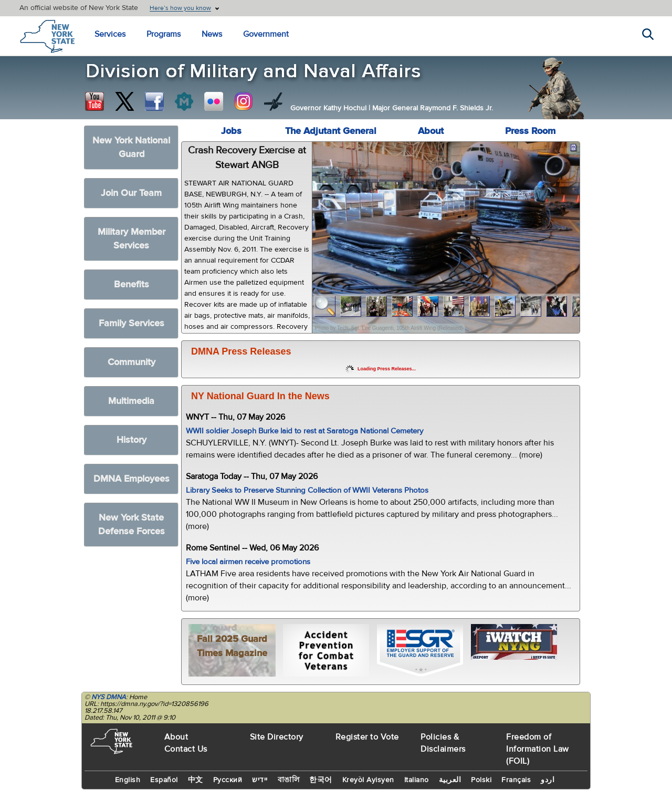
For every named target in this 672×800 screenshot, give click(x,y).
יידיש (260, 780)
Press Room (530, 131)
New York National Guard (131, 147)
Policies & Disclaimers (443, 743)
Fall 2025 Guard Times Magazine (232, 646)
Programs (164, 34)
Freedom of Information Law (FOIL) (538, 749)
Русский (228, 780)
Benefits (132, 284)
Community (132, 362)
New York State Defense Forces (132, 524)
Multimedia (131, 401)
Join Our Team (131, 193)
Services (110, 34)
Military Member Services (132, 239)
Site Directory (277, 737)
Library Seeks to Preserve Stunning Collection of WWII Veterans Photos (307, 490)
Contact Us (186, 749)
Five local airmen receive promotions (248, 562)
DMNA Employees (132, 479)
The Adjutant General (331, 131)
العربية (450, 780)
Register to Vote (367, 737)
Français (516, 780)
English (128, 780)
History (132, 440)
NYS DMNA (109, 697)
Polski (481, 780)
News (212, 34)
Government (266, 34)
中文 (196, 780)
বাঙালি (289, 780)
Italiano (417, 780)
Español (164, 780)
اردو (548, 780)
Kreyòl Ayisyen (368, 780)
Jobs (231, 131)
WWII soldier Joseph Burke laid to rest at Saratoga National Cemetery (304, 431)
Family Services (132, 323)
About (431, 131)
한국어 (321, 780)
